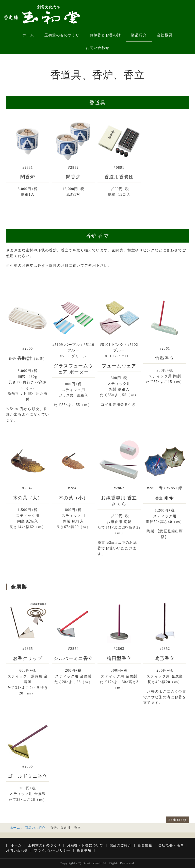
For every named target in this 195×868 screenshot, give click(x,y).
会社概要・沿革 (171, 845)
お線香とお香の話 (105, 35)
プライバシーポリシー (52, 850)
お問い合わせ (97, 48)
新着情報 (145, 845)
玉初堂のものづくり (62, 35)
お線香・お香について (85, 845)
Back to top (177, 820)
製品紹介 (139, 35)
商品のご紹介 (35, 828)
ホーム (28, 35)
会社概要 (165, 35)
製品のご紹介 (121, 845)
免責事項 (84, 850)
